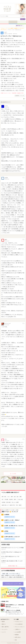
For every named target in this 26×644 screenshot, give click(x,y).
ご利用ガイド (18, 629)
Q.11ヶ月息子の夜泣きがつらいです (10, 557)
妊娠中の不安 (21, 93)
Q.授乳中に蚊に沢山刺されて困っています (12, 561)
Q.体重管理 (7, 515)
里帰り (15, 499)
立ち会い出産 (20, 499)
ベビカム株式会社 (19, 624)
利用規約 (17, 635)
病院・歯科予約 (5, 627)
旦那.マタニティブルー (6, 93)
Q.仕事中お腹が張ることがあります (12, 537)
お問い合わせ (18, 637)
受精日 (20, 505)
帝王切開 (6, 499)
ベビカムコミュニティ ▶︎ (13, 584)
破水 (18, 497)
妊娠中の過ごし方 (5, 505)
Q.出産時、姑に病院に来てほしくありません (14, 526)
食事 (12, 497)
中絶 (17, 505)
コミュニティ (5, 629)
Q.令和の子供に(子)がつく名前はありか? (12, 552)
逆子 (3, 499)
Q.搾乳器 (6, 531)
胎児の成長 (8, 502)
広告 (16, 640)
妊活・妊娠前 (4, 22)
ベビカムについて (19, 621)
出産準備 (3, 502)
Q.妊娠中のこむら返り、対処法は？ (12, 520)
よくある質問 (18, 632)
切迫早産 (14, 93)
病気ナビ (4, 624)
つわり (8, 497)
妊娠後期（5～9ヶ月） (20, 96)
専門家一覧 (23, 19)
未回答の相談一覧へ (13, 566)
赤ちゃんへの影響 (15, 502)
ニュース (4, 632)
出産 (15, 497)
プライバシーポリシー (20, 627)
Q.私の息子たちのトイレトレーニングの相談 (13, 548)
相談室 (3, 621)
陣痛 (21, 497)
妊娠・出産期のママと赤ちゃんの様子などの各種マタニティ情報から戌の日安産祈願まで (12, 575)
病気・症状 (4, 497)
